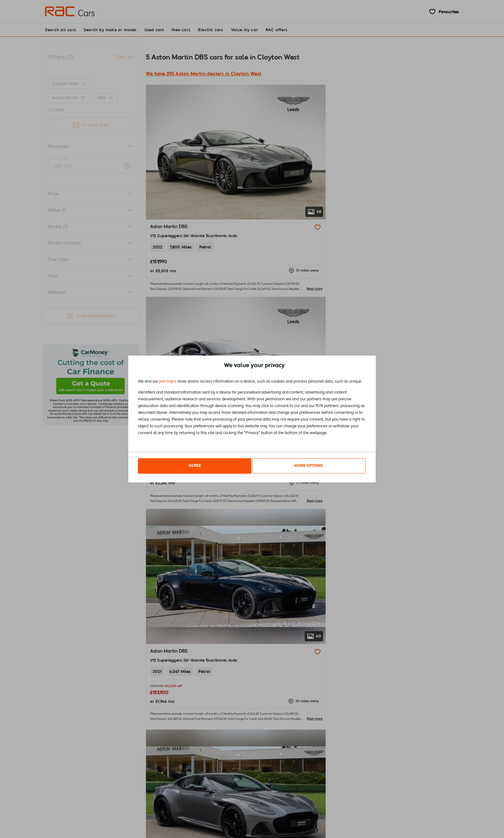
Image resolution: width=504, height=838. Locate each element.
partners (168, 382)
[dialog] (252, 419)
